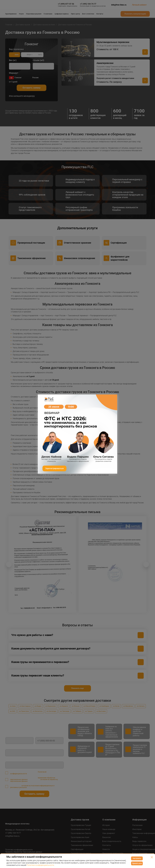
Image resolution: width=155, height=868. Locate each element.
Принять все (137, 863)
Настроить (137, 858)
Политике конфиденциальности (40, 865)
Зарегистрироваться (54, 468)
